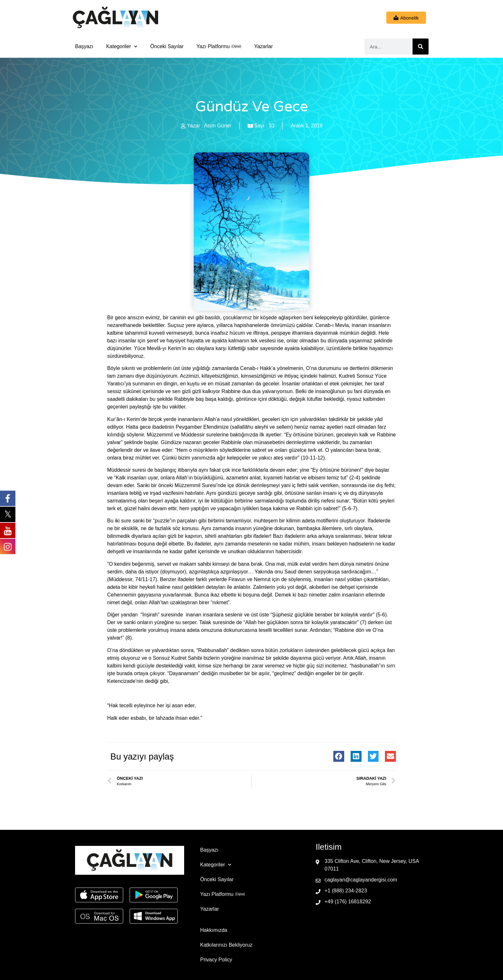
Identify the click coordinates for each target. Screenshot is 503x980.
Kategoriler (122, 46)
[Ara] (421, 47)
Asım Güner (218, 126)
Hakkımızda (214, 930)
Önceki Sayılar (167, 46)
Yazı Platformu (213, 46)
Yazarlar (263, 46)
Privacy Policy (216, 960)
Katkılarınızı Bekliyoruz (226, 945)
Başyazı (84, 46)
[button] (339, 756)
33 (272, 126)
